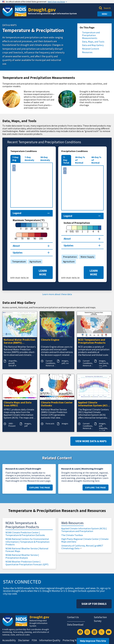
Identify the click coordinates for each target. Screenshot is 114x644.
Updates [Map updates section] (18, 253)
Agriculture (35, 261)
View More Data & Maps (91, 441)
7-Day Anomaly (29, 158)
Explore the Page (40, 487)
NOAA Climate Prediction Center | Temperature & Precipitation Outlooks (25, 534)
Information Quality (50, 640)
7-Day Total (66, 160)
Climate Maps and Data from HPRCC (18, 404)
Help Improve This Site (93, 641)
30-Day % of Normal (80, 160)
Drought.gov (42, 10)
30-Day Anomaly (45, 158)
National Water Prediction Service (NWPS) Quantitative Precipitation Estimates (19, 341)
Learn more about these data (57, 294)
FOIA (34, 640)
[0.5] (77, 229)
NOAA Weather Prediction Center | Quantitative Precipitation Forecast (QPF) (27, 563)
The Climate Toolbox (72, 535)
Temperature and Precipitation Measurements (91, 35)
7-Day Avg (15, 158)
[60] (16, 236)
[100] (41, 236)
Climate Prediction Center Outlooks (57, 404)
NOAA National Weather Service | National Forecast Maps (27, 550)
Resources (87, 52)
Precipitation (69, 257)
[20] (31, 226)
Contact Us (73, 617)
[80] (28, 236)
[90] (35, 236)
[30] (37, 226)
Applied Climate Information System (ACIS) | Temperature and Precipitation (84, 530)
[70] (22, 236)
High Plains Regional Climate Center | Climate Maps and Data (85, 540)
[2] (88, 229)
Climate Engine (50, 340)
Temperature (18, 261)
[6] (98, 229)
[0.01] (72, 229)
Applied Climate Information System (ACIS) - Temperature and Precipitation (94, 404)
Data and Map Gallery (93, 45)
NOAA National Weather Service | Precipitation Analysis (22, 556)
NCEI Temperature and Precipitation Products (92, 341)
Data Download (75, 625)
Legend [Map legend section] (17, 213)
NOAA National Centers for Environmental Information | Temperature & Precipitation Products (27, 542)
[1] (82, 229)
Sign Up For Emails (94, 604)
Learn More (43, 273)
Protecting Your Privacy (75, 640)
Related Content (91, 49)
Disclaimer (24, 640)
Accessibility (9, 640)
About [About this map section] (16, 246)
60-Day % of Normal (96, 160)
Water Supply (87, 257)
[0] (21, 226)
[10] (26, 226)
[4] (93, 229)
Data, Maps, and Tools (93, 42)
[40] (42, 226)
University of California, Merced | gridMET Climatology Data (82, 547)
